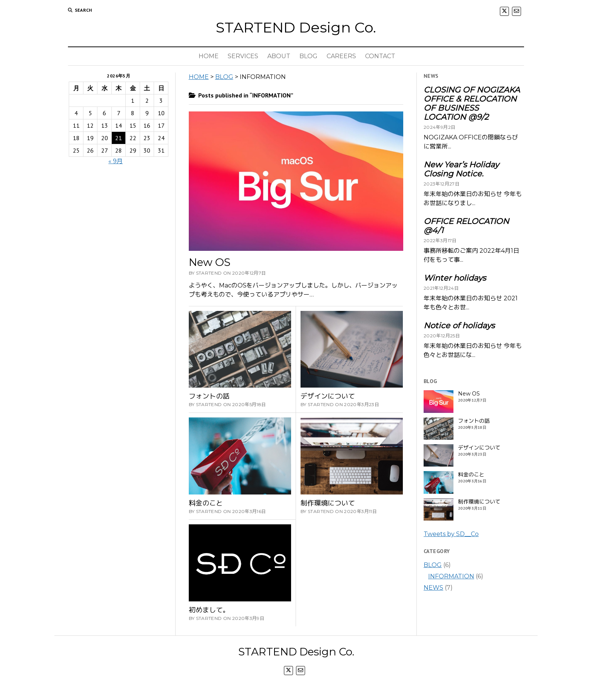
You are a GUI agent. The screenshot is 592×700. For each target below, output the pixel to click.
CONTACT (380, 56)
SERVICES (243, 56)
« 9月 (116, 161)
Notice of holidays (459, 326)
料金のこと (206, 503)
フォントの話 (209, 396)
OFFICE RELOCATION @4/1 (466, 226)
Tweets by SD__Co (451, 534)
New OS (210, 262)
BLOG (308, 56)
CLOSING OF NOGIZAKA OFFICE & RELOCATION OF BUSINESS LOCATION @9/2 (472, 104)
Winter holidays (455, 278)
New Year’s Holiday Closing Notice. (461, 169)
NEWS (433, 588)
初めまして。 (209, 610)
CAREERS (341, 56)
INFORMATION (451, 576)
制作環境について (328, 503)
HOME (209, 56)
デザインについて (328, 396)
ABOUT (279, 56)
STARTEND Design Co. (296, 27)
